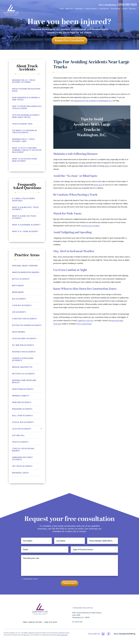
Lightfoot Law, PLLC (86, 320)
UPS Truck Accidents (22, 469)
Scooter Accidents (22, 432)
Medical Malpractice (22, 370)
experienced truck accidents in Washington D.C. (94, 101)
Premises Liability (21, 399)
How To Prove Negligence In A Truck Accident (27, 108)
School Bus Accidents (23, 425)
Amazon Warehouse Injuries (26, 273)
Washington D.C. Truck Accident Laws (23, 141)
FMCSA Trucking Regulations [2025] (26, 90)
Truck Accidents (20, 445)
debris (107, 166)
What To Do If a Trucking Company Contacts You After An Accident (27, 150)
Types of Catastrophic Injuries (23, 453)
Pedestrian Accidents (23, 392)
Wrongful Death (20, 476)
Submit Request (70, 587)
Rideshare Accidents (22, 412)
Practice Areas (91, 9)
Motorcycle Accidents (24, 376)
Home (62, 9)
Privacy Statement (62, 640)
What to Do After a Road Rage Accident (25, 160)
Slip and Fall (18, 438)
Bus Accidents (19, 299)
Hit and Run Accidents (23, 348)
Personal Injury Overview (25, 266)
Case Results (104, 9)
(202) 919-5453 (127, 5)
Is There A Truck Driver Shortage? (24, 200)
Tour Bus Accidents (22, 306)
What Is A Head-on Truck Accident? (24, 218)
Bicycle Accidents (21, 279)
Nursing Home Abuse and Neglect (24, 384)
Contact (125, 9)
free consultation (86, 324)
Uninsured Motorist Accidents (22, 461)
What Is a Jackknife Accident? (27, 225)
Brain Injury (18, 293)
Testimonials (115, 9)
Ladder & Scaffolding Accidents (23, 362)
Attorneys (79, 9)
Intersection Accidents (24, 354)
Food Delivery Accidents (24, 341)
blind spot (98, 185)
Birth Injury (18, 286)
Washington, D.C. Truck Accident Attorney (24, 81)
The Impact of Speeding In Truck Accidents (25, 132)
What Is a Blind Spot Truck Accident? (25, 209)
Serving (132, 9)
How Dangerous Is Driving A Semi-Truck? (26, 99)
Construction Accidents (25, 319)
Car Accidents (19, 313)
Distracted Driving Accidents (22, 327)
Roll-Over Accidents (22, 418)
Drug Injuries (19, 335)
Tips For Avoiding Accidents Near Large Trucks (26, 116)
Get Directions (78, 627)
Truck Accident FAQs (22, 124)
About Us (69, 9)
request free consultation (69, 41)
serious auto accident (91, 226)
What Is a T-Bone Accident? (25, 232)
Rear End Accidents (22, 405)
